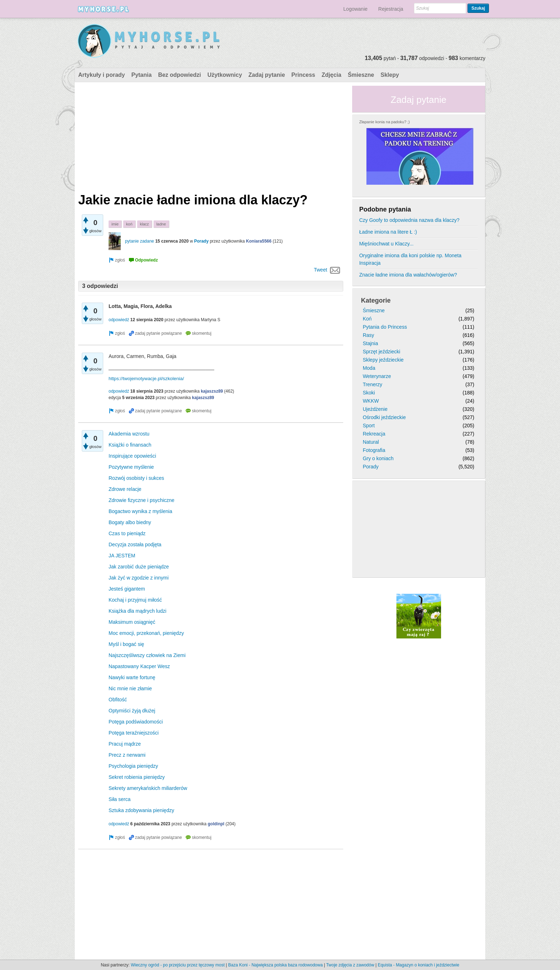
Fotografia (374, 450)
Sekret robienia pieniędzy (137, 777)
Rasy (369, 335)
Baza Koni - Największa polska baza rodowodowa (276, 965)
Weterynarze (377, 376)
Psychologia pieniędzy (133, 766)
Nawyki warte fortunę (132, 677)
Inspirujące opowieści (132, 456)
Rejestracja (391, 9)
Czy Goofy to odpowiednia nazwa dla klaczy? (409, 220)
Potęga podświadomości (136, 722)
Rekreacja (374, 434)
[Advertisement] (211, 136)
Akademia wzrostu (129, 434)
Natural (371, 442)
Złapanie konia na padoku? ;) (385, 122)
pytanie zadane (139, 241)
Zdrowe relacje (125, 489)
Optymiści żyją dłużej (132, 711)
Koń (367, 319)
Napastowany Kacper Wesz (139, 666)
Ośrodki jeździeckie (384, 417)
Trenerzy (373, 384)
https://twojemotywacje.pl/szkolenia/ (146, 379)
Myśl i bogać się (126, 644)
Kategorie (376, 300)
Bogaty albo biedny (130, 522)
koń (129, 224)
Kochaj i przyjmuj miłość (135, 600)
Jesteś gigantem (127, 589)
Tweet (321, 270)
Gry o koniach (378, 458)
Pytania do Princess (385, 327)
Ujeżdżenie (375, 409)
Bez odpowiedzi (180, 75)
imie (115, 224)
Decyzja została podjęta (135, 544)
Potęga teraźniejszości (134, 733)
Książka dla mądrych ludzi (137, 611)
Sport (369, 426)
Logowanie (355, 9)
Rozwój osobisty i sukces (136, 478)
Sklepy (390, 75)
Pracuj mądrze (125, 744)
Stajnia (371, 343)
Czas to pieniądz (127, 533)
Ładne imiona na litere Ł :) (388, 232)
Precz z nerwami (127, 755)
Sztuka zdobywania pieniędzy (141, 810)
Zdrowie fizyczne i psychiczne (141, 500)
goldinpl (216, 824)
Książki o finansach (130, 445)
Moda (369, 368)
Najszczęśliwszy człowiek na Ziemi (147, 655)
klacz (144, 224)
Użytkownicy (225, 75)
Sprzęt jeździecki (382, 352)
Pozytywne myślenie (131, 467)
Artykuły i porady (102, 75)
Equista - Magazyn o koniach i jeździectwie (419, 965)
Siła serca (119, 799)
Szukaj (478, 8)
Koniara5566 (259, 241)
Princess (303, 75)
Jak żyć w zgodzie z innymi (139, 578)
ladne (161, 224)
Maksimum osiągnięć (132, 622)
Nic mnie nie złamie (130, 688)
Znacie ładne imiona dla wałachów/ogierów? (408, 275)
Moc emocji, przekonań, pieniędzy (146, 633)
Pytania (142, 75)
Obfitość (118, 700)
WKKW (371, 401)
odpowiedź (119, 320)
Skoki (369, 393)
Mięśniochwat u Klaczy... (386, 244)
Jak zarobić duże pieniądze (139, 567)
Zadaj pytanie (267, 75)
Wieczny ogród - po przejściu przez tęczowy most (178, 965)
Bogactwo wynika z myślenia (140, 511)
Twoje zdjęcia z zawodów (350, 965)
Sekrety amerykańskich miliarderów (148, 788)
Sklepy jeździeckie (383, 360)
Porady (201, 241)
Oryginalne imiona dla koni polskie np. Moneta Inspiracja (410, 259)
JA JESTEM (122, 556)
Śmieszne (361, 75)
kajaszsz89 (212, 391)
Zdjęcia (332, 75)
